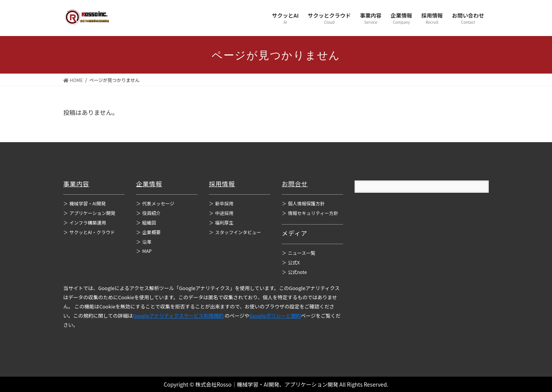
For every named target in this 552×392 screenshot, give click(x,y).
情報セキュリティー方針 (310, 213)
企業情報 (149, 184)
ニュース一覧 (298, 253)
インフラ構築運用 (85, 222)
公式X (291, 262)
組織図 (146, 222)
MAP (144, 251)
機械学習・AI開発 (85, 203)
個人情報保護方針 (303, 203)
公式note (294, 272)
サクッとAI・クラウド (89, 232)
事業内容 (76, 184)
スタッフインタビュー (235, 232)
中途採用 (221, 213)
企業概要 (148, 232)
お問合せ (295, 184)
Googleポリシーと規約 (275, 316)
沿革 (144, 242)
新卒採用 (221, 203)
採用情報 (222, 184)
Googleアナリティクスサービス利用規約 (178, 316)
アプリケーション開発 (89, 213)
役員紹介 (148, 213)
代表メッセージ (155, 203)
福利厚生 (221, 222)
